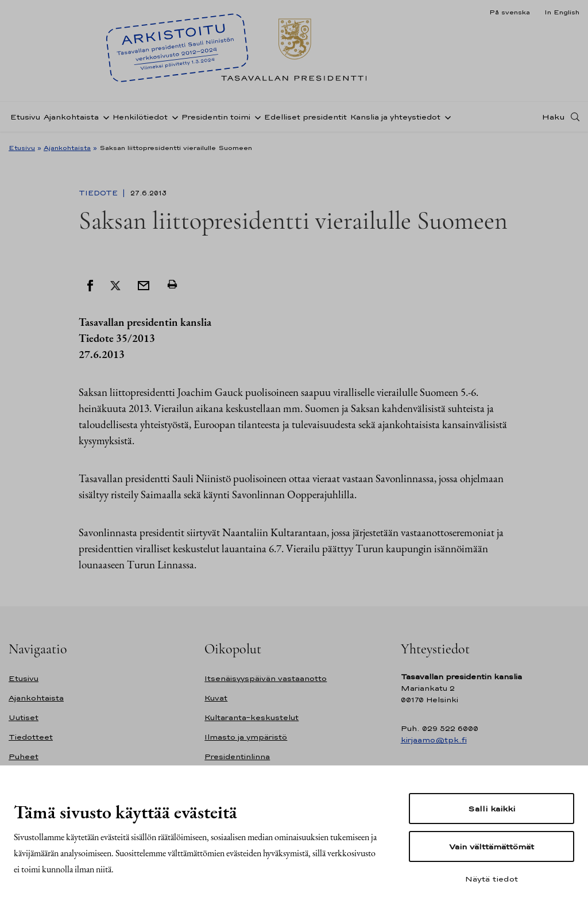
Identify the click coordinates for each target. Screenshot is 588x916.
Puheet (24, 757)
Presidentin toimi (216, 117)
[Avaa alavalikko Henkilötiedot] (173, 117)
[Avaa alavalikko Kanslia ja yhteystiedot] (446, 117)
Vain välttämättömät (492, 846)
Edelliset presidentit (305, 117)
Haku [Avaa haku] (554, 117)
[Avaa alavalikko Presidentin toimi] (256, 117)
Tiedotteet (31, 737)
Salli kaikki (492, 809)
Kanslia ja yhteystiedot (395, 117)
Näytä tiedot (492, 879)
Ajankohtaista (71, 117)
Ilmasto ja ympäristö (246, 737)
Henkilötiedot (140, 117)
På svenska (510, 12)
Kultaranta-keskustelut (252, 717)
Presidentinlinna (237, 757)
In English (562, 12)
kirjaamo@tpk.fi (434, 740)
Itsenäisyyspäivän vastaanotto (266, 678)
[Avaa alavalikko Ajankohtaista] (104, 117)
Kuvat (216, 698)
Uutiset (24, 717)
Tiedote (99, 193)
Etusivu (25, 117)
